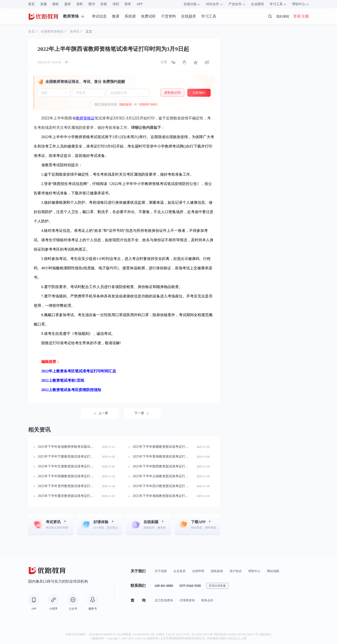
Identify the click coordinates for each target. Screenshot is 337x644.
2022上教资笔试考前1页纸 (63, 380)
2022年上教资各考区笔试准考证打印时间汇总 (79, 371)
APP (140, 4)
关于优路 (161, 571)
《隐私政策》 (126, 104)
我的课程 (283, 16)
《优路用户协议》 (148, 104)
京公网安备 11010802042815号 (136, 634)
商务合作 (207, 600)
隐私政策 (217, 571)
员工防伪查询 (164, 600)
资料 (80, 4)
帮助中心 (254, 571)
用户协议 (236, 571)
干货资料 (168, 16)
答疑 (104, 4)
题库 (68, 4)
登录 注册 (301, 16)
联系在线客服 (217, 586)
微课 (116, 16)
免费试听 (148, 16)
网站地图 (273, 571)
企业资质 (179, 571)
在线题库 (189, 16)
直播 (44, 4)
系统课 (130, 16)
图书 (92, 4)
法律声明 (198, 571)
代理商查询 (187, 600)
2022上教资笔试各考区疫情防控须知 (71, 390)
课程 (55, 4)
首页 (31, 4)
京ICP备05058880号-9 (102, 634)
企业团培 (257, 4)
